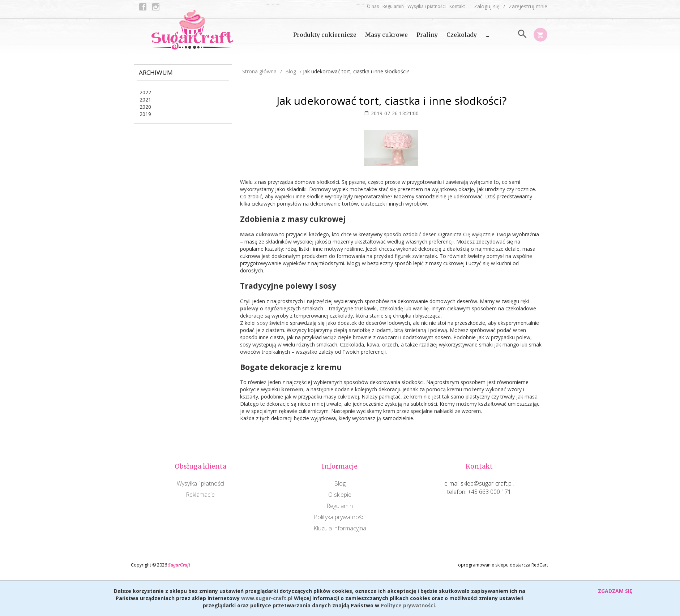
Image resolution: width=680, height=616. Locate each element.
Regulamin (393, 6)
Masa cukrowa (259, 234)
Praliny (427, 35)
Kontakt (457, 6)
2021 (145, 100)
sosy (262, 323)
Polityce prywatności (408, 605)
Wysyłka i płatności (427, 6)
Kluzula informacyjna (340, 528)
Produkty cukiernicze (325, 35)
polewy (249, 308)
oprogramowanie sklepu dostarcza (494, 565)
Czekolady (462, 35)
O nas (373, 6)
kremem (292, 389)
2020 (145, 107)
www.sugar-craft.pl (267, 598)
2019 (145, 114)
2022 (145, 92)
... (487, 35)
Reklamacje (200, 495)
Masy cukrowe (386, 35)
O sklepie (340, 495)
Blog (340, 483)
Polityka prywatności (340, 517)
